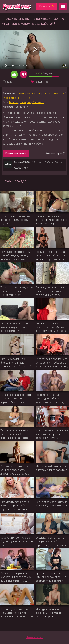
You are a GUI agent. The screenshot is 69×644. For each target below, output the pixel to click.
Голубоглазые (36, 102)
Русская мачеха (12, 98)
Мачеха (14, 102)
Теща (27, 98)
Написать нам (35, 637)
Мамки (21, 93)
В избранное (42, 82)
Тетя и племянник (54, 93)
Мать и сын (34, 93)
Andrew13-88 (22, 162)
